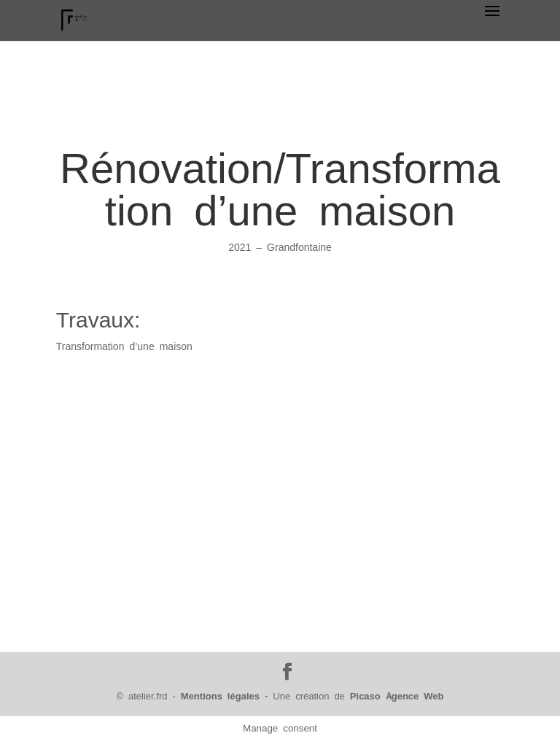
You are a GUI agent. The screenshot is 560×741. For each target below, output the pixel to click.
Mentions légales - (227, 696)
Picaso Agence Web (397, 696)
